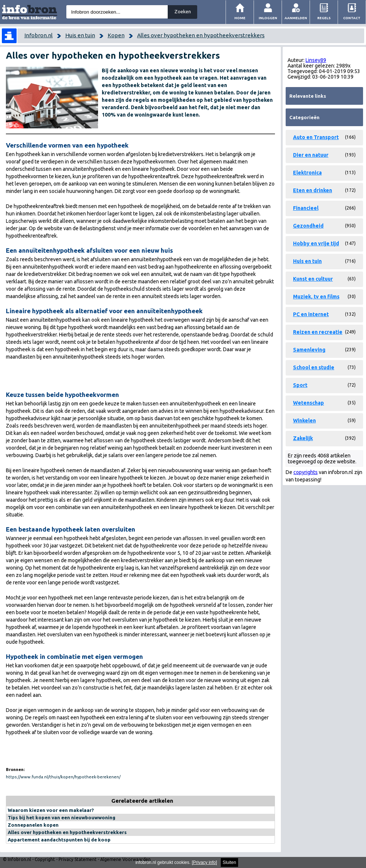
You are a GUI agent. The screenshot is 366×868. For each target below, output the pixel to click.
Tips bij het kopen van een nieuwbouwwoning (62, 817)
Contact (352, 18)
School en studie (314, 367)
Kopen (116, 35)
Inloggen (268, 18)
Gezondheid (308, 226)
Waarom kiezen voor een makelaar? (51, 810)
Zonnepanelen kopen (33, 825)
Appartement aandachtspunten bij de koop (59, 840)
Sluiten (229, 862)
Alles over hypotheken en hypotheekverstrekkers (201, 35)
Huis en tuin (80, 35)
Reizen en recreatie (318, 332)
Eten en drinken (313, 190)
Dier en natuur (311, 155)
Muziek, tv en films (316, 297)
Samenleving (309, 350)
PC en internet (311, 314)
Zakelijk (303, 438)
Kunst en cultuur (313, 279)
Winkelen (304, 421)
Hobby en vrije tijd (316, 243)
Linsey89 (316, 60)
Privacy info (205, 862)
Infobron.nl (39, 35)
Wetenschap (309, 403)
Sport (300, 385)
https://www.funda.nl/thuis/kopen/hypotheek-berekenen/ (63, 777)
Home (240, 18)
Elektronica (307, 173)
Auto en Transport (316, 137)
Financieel (306, 208)
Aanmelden (296, 18)
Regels (324, 18)
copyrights (306, 472)
